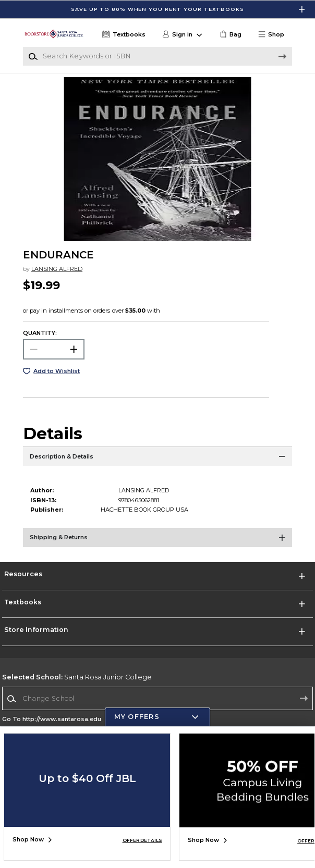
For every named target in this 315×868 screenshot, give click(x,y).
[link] (230, 35)
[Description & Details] (158, 460)
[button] (274, 35)
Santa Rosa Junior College (77, 677)
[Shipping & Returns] (158, 541)
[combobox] (158, 699)
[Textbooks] (123, 35)
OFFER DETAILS (142, 840)
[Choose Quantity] (54, 349)
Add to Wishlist (57, 371)
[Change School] (158, 698)
